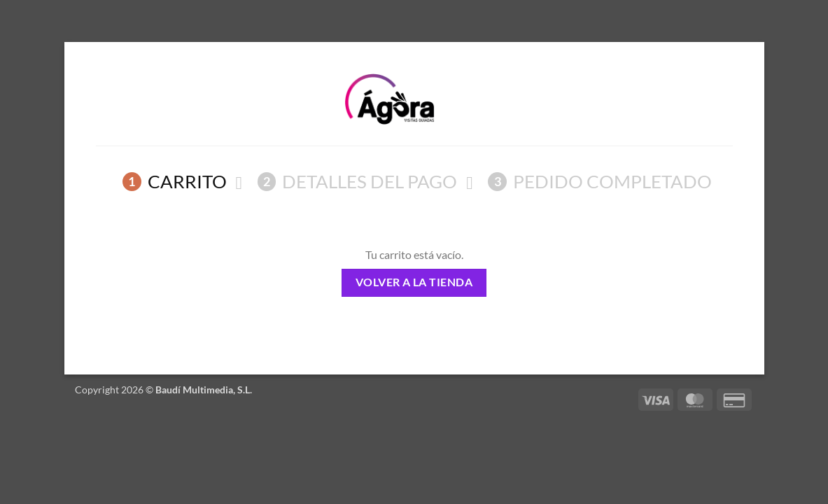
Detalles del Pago (358, 181)
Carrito (175, 181)
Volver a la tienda (414, 282)
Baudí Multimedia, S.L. (204, 390)
